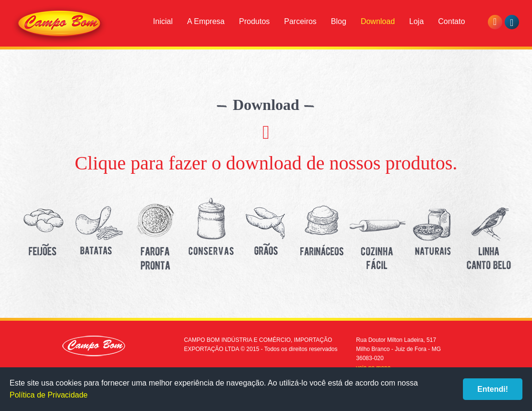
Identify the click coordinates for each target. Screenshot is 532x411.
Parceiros (300, 21)
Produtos (254, 21)
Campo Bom (59, 25)
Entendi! (493, 389)
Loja (416, 21)
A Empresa (206, 21)
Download (378, 21)
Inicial (163, 21)
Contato (451, 21)
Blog (339, 21)
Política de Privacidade (49, 395)
